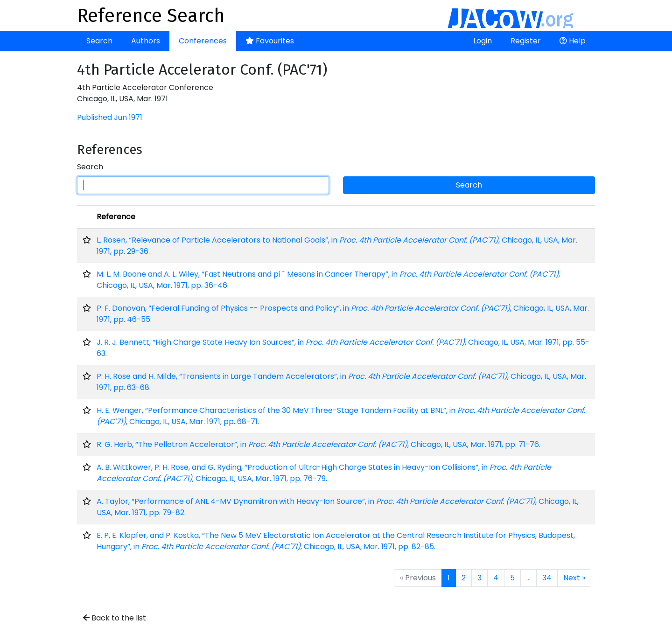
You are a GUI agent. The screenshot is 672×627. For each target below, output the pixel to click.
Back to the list (115, 618)
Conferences (203, 41)
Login (483, 41)
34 (547, 578)
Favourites (270, 41)
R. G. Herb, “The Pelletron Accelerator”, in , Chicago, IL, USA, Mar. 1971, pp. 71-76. (318, 444)
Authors (146, 41)
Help (573, 41)
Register (526, 41)
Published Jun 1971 (110, 117)
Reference (116, 217)
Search (99, 41)
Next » (574, 578)
